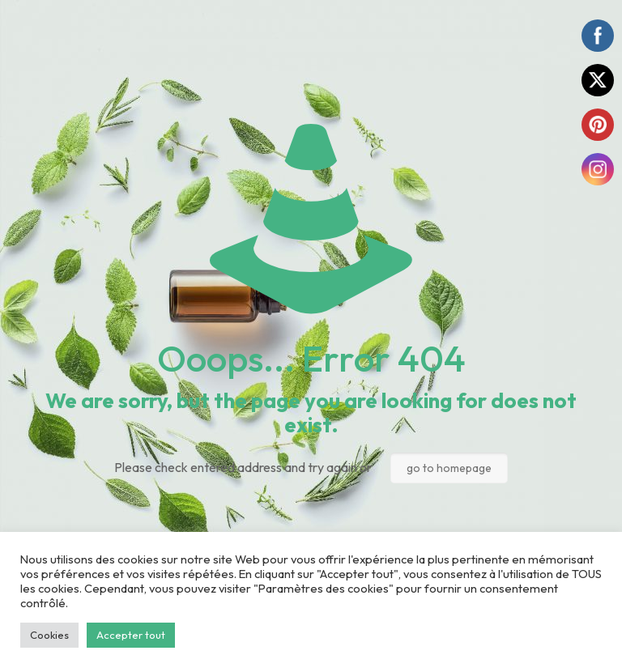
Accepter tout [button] (131, 635)
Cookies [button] (49, 635)
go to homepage (449, 468)
